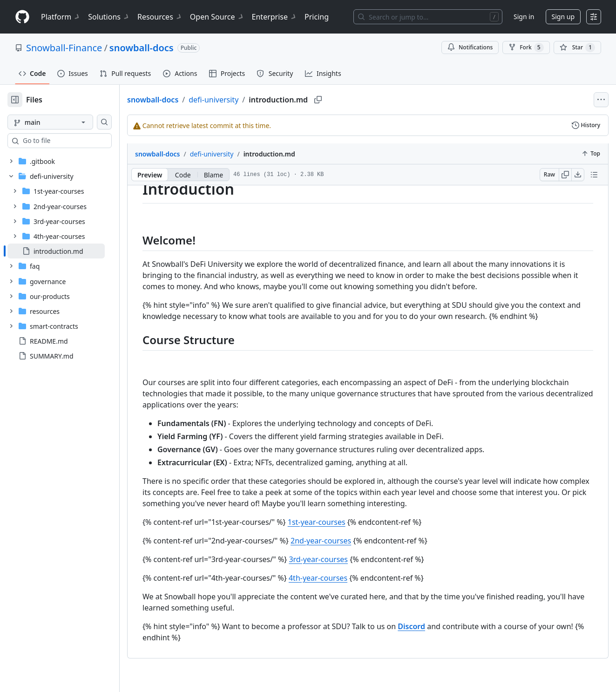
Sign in (524, 17)
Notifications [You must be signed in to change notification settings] (470, 47)
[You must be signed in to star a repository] (577, 47)
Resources (160, 17)
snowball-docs (142, 48)
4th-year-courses (348, 589)
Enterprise (274, 17)
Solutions (109, 17)
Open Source (217, 17)
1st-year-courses (346, 533)
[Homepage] (22, 17)
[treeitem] (71, 251)
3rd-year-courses (348, 570)
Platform (61, 17)
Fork (526, 47)
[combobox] (78, 141)
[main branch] (65, 122)
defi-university (243, 100)
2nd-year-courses (351, 552)
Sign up (563, 17)
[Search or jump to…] (428, 17)
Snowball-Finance (64, 48)
